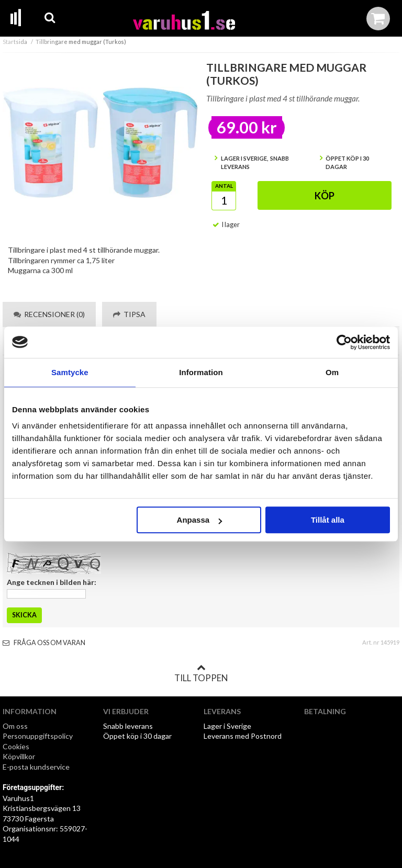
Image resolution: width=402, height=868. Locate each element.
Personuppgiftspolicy (38, 736)
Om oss (15, 726)
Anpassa (200, 520)
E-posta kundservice (37, 767)
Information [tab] (201, 372)
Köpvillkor (19, 756)
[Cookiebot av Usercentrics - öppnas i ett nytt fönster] (344, 342)
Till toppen (201, 673)
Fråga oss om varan (44, 643)
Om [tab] (332, 372)
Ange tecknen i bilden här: (52, 582)
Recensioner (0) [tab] (49, 314)
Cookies (16, 746)
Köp (325, 196)
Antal (224, 186)
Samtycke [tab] (70, 372)
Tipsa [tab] (129, 314)
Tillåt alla (328, 520)
